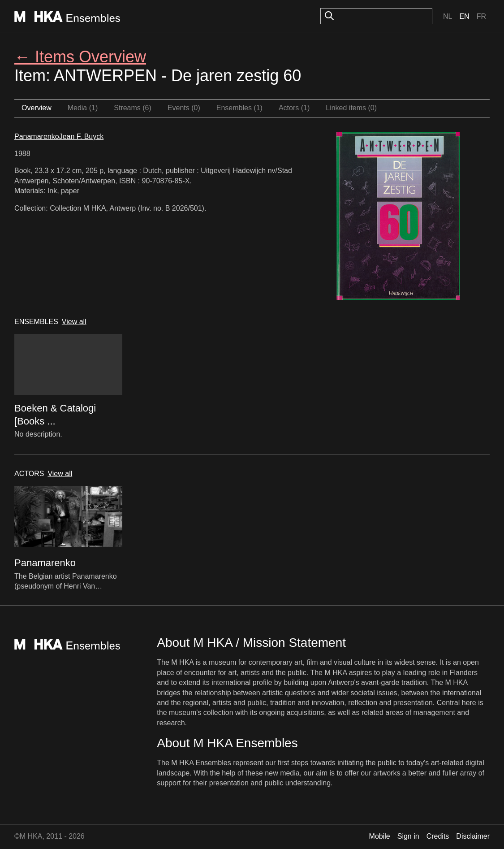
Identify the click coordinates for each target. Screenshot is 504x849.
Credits (438, 836)
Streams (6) (133, 108)
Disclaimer (473, 836)
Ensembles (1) (239, 108)
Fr (481, 16)
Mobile (380, 836)
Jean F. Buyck (82, 136)
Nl (448, 16)
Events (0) (184, 108)
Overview (37, 108)
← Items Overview (80, 57)
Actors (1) (294, 108)
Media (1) (83, 108)
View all (74, 322)
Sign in (408, 836)
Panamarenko (37, 136)
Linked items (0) (351, 108)
